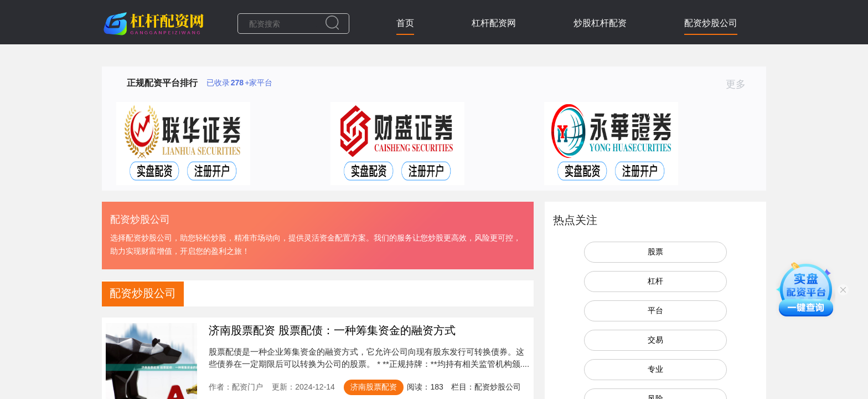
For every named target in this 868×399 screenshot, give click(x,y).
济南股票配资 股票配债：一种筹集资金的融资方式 (332, 330)
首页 (405, 23)
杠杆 (655, 281)
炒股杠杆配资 (600, 23)
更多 (740, 84)
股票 (655, 252)
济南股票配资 (374, 387)
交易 (655, 340)
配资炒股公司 (711, 23)
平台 (655, 310)
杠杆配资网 (494, 23)
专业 (655, 369)
